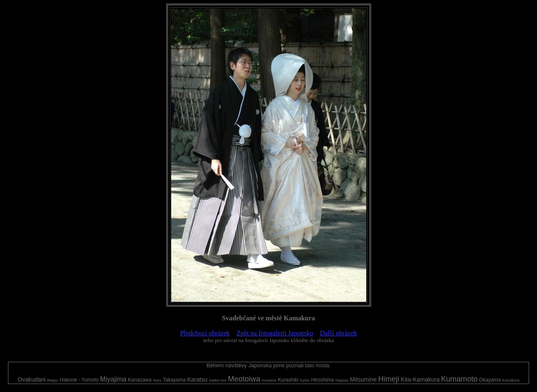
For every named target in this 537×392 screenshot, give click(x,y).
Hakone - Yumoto (79, 380)
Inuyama (269, 380)
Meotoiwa (244, 379)
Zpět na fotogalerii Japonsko (275, 333)
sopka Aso (218, 380)
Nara (157, 380)
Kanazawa (140, 380)
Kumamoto (459, 379)
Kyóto (305, 380)
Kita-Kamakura (420, 379)
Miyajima (113, 379)
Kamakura (511, 380)
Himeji (388, 379)
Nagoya (342, 380)
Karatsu (197, 379)
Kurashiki (288, 380)
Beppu (53, 380)
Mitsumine (363, 379)
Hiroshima (323, 380)
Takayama (174, 380)
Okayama (490, 380)
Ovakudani (32, 379)
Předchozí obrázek (205, 333)
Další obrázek (338, 333)
